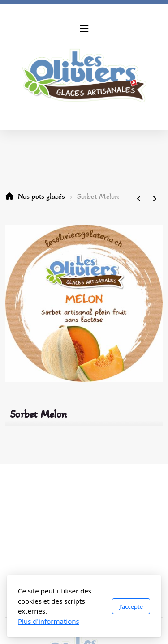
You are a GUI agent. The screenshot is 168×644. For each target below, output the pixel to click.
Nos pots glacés (41, 196)
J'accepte (131, 606)
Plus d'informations (49, 621)
